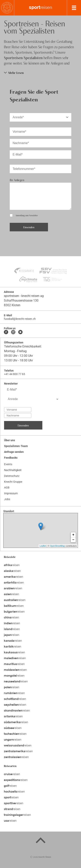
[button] (40, 73)
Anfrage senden (14, 452)
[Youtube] (20, 332)
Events (8, 464)
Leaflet (43, 546)
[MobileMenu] (74, 8)
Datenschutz (12, 476)
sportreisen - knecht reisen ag (24, 296)
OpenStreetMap (57, 546)
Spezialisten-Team (16, 446)
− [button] (73, 540)
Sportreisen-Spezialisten (23, 57)
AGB (7, 488)
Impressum (11, 493)
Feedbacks (11, 458)
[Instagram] (13, 332)
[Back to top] (41, 841)
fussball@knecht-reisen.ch (20, 319)
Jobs (7, 499)
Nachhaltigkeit (13, 470)
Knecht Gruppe (13, 482)
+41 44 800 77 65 (15, 374)
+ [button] (73, 535)
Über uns (10, 440)
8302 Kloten (12, 305)
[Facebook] (6, 332)
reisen (41, 8)
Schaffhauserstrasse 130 (21, 300)
